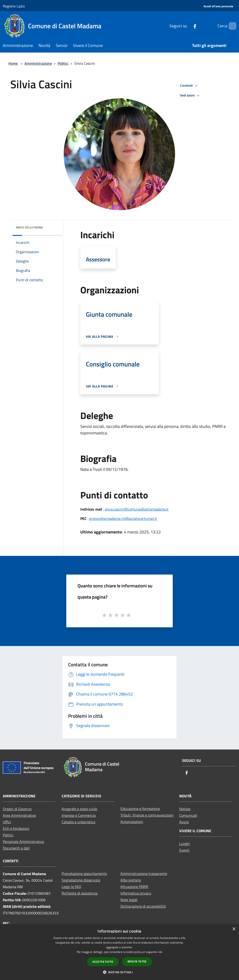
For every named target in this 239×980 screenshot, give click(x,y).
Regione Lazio (14, 6)
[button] (119, 972)
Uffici (7, 822)
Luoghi (185, 844)
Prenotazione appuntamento (84, 873)
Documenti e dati (16, 848)
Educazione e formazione (140, 809)
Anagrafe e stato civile (79, 809)
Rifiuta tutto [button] (137, 961)
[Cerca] (231, 26)
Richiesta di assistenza (80, 893)
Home (13, 63)
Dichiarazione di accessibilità (143, 906)
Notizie (185, 809)
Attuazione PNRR (134, 887)
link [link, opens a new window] (160, 952)
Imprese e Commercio (79, 815)
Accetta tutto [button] (103, 962)
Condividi (190, 86)
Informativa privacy (136, 893)
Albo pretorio (131, 880)
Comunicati (188, 815)
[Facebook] (187, 26)
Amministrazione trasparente (144, 873)
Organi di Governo (17, 809)
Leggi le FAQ (71, 887)
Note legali (129, 900)
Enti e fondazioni (16, 828)
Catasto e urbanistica (78, 822)
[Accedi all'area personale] (218, 6)
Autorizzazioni (132, 822)
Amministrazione (38, 63)
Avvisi (184, 822)
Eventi (184, 850)
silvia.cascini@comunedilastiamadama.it (137, 509)
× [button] (234, 929)
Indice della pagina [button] (29, 227)
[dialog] (119, 952)
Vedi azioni (190, 96)
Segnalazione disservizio (81, 880)
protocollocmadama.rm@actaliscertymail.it (123, 518)
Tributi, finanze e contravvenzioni (147, 815)
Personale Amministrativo (23, 842)
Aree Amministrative (19, 815)
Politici (63, 63)
